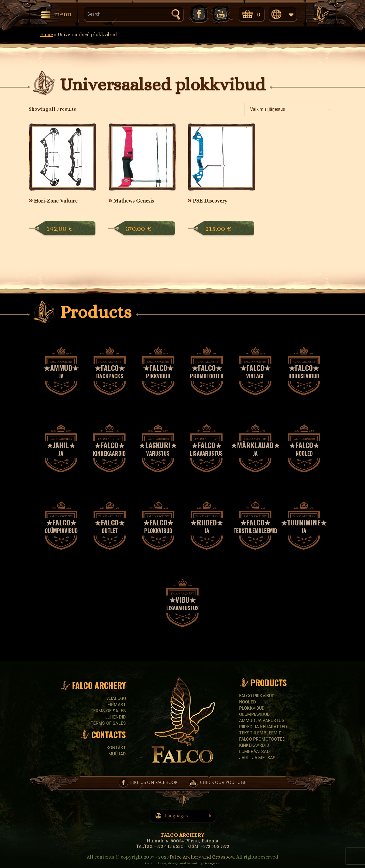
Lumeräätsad (254, 752)
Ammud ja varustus (262, 721)
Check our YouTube (221, 14)
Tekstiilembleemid (260, 733)
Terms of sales (108, 711)
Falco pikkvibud (257, 696)
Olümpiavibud (254, 714)
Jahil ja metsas (257, 758)
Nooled (248, 702)
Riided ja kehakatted (263, 727)
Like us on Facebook (198, 14)
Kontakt (116, 748)
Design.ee (211, 863)
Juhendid (116, 717)
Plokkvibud (252, 708)
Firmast (117, 705)
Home (47, 34)
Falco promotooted (262, 739)
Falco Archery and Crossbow (202, 857)
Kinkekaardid (254, 745)
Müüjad (117, 754)
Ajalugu (116, 698)
